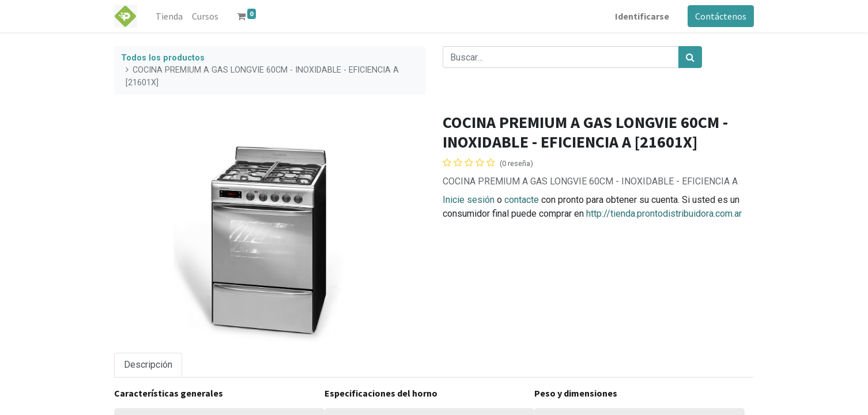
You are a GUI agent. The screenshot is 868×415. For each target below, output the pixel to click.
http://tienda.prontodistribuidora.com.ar (664, 214)
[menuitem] (169, 16)
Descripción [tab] (148, 365)
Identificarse (642, 16)
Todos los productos (163, 58)
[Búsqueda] (690, 57)
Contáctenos (721, 16)
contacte (522, 200)
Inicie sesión (469, 200)
